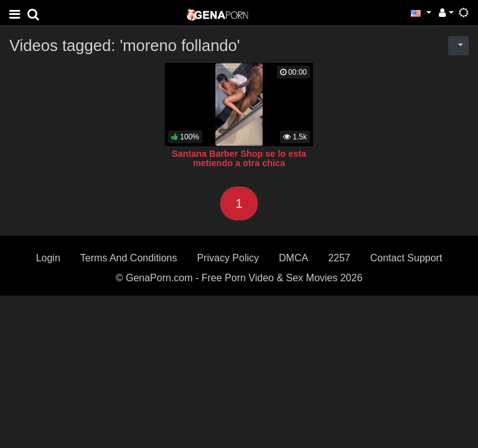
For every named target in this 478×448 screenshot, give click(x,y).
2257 (339, 258)
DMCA (293, 258)
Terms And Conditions (129, 258)
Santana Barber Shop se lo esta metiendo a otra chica (239, 159)
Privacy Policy (228, 258)
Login (48, 258)
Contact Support (406, 258)
